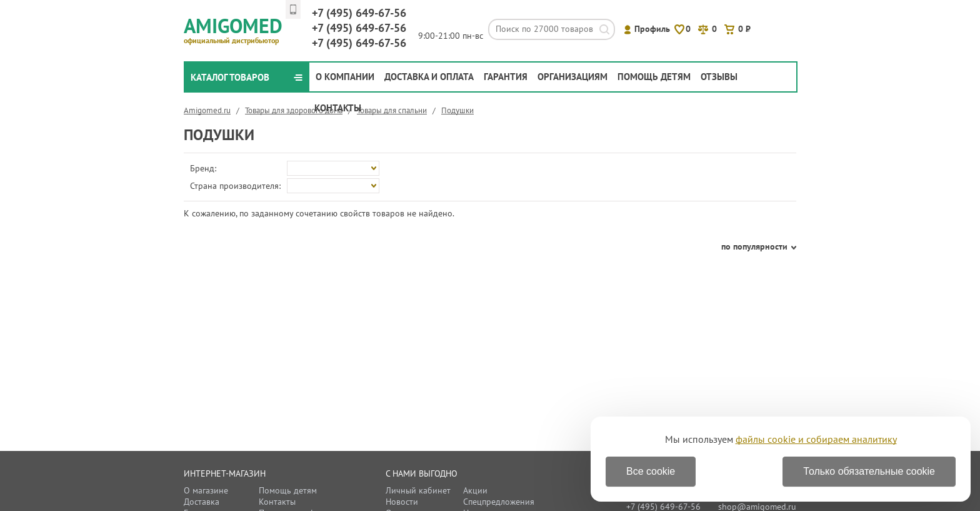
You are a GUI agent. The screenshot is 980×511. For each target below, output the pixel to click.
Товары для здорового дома (294, 110)
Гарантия (506, 77)
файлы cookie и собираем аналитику (816, 439)
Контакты (338, 108)
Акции (475, 490)
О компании (345, 77)
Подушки (457, 110)
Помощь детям (654, 77)
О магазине (206, 490)
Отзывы (719, 77)
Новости (402, 502)
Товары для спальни (392, 110)
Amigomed (238, 29)
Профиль (652, 29)
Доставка (202, 502)
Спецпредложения (499, 502)
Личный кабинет (418, 490)
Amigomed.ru (207, 110)
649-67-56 (359, 13)
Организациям (572, 77)
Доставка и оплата (429, 77)
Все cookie (651, 471)
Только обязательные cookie (869, 471)
